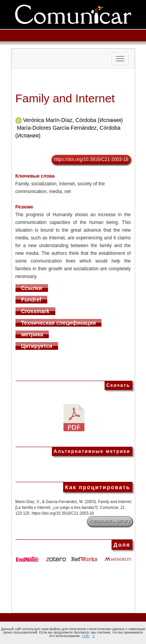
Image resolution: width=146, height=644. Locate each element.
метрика (32, 334)
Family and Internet (65, 98)
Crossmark (35, 311)
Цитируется (37, 346)
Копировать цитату (110, 521)
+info (86, 636)
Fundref (31, 300)
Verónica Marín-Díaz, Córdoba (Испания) (73, 120)
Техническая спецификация (59, 323)
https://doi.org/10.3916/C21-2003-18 (91, 159)
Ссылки (32, 288)
